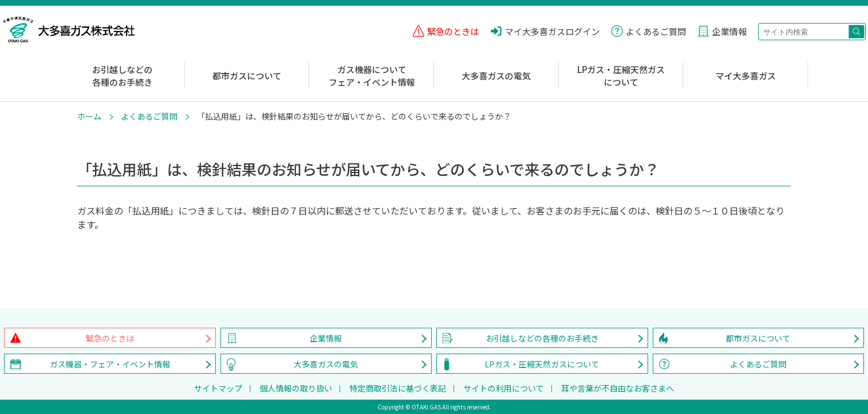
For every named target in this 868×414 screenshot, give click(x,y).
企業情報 (326, 338)
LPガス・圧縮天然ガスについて (621, 76)
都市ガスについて (247, 76)
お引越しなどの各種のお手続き (122, 76)
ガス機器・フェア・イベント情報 (110, 364)
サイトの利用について (504, 388)
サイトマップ (218, 388)
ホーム (89, 116)
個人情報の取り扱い (296, 388)
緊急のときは (110, 338)
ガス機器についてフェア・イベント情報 (372, 76)
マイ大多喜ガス (746, 76)
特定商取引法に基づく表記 (398, 388)
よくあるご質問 (149, 116)
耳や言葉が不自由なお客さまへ (618, 388)
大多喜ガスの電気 (496, 76)
